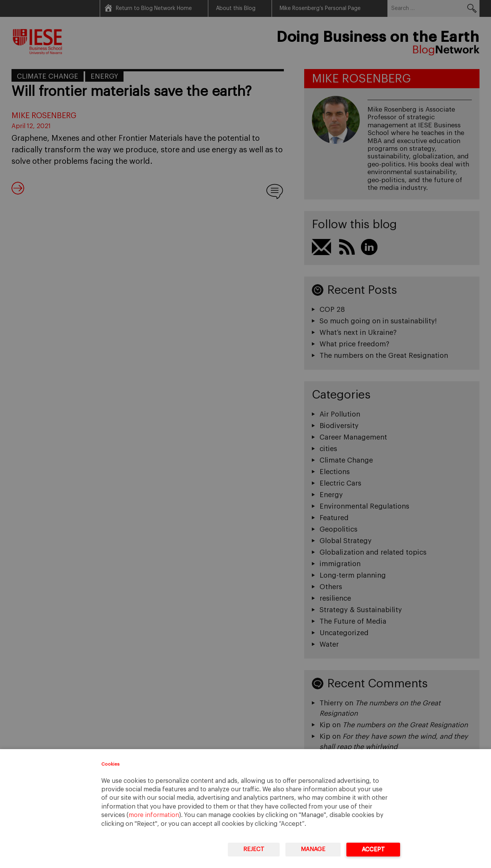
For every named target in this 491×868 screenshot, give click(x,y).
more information (154, 815)
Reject (254, 849)
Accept (373, 849)
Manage (313, 849)
